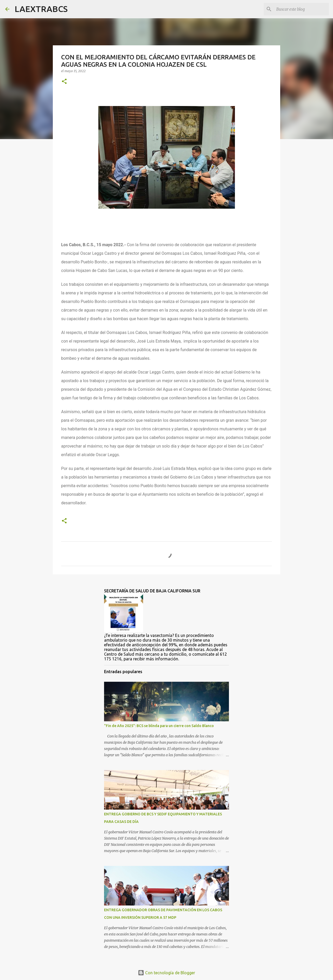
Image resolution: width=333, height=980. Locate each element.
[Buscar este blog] (302, 9)
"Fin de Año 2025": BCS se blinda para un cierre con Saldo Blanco (159, 726)
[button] (64, 82)
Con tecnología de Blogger (166, 973)
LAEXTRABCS (41, 9)
